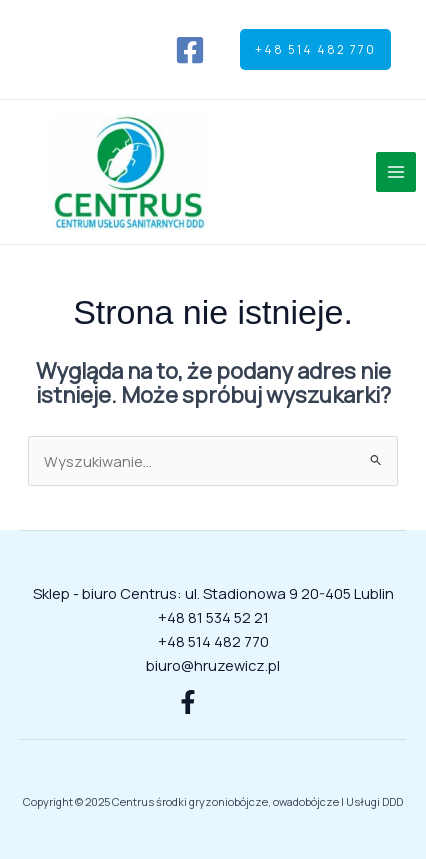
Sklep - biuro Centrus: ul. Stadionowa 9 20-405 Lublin (213, 593)
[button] (315, 50)
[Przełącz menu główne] (396, 172)
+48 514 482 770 (213, 641)
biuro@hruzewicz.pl (213, 665)
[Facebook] (190, 50)
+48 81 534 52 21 (213, 617)
